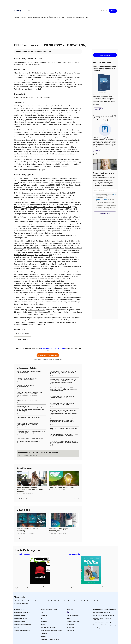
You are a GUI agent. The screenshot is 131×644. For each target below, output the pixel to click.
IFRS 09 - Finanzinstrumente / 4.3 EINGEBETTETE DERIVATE (27, 379)
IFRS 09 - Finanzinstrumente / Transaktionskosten (26, 386)
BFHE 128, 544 (20, 248)
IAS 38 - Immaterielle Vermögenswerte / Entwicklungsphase (29, 372)
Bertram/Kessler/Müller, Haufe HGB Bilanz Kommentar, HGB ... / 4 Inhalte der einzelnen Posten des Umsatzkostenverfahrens (63, 381)
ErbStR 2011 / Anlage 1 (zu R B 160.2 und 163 (63, 428)
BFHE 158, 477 (55, 250)
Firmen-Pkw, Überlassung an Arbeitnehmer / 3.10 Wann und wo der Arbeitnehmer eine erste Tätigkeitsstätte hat (64, 443)
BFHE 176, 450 (32, 255)
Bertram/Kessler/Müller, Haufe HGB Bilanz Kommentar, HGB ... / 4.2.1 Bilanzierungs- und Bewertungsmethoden (64, 389)
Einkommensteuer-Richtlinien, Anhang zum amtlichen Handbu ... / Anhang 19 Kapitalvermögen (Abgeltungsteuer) (30, 394)
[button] (28, 11)
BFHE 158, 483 (71, 248)
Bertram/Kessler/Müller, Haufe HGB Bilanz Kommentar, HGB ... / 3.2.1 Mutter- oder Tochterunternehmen (63, 373)
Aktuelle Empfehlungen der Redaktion (28, 417)
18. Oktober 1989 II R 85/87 (54, 248)
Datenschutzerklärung (102, 199)
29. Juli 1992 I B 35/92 (62, 209)
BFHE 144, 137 (69, 204)
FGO (16, 183)
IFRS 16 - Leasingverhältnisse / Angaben (29, 401)
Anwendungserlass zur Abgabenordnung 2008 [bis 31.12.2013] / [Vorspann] (31, 432)
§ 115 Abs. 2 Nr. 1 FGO (68, 193)
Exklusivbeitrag (23, 473)
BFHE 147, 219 (51, 207)
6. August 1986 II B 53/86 (36, 207)
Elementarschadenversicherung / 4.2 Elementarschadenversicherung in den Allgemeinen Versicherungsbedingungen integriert (62, 421)
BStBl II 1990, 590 (54, 252)
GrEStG (47, 97)
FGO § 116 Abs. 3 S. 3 (22, 97)
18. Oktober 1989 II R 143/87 (38, 250)
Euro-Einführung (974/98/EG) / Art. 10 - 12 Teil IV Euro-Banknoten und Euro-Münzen (64, 435)
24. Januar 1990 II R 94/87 (24, 252)
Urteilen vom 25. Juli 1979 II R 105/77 (65, 246)
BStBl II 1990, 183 (68, 250)
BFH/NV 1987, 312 (40, 209)
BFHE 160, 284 (40, 252)
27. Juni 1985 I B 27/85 (54, 204)
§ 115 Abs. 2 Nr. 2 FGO (37, 310)
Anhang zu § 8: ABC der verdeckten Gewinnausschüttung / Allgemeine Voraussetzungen (27, 425)
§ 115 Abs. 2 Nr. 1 (37, 97)
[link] (17, 17)
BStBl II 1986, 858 (64, 207)
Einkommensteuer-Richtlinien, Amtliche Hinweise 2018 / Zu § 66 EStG (62, 397)
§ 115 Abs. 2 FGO (37, 187)
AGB (115, 194)
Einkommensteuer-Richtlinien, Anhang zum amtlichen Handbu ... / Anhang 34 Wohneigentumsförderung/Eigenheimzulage (63, 412)
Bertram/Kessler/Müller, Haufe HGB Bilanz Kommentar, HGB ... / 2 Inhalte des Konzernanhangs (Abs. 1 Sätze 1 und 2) (30, 440)
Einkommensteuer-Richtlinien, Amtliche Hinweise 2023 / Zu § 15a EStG (62, 404)
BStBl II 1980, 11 (33, 248)
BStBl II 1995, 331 (45, 255)
